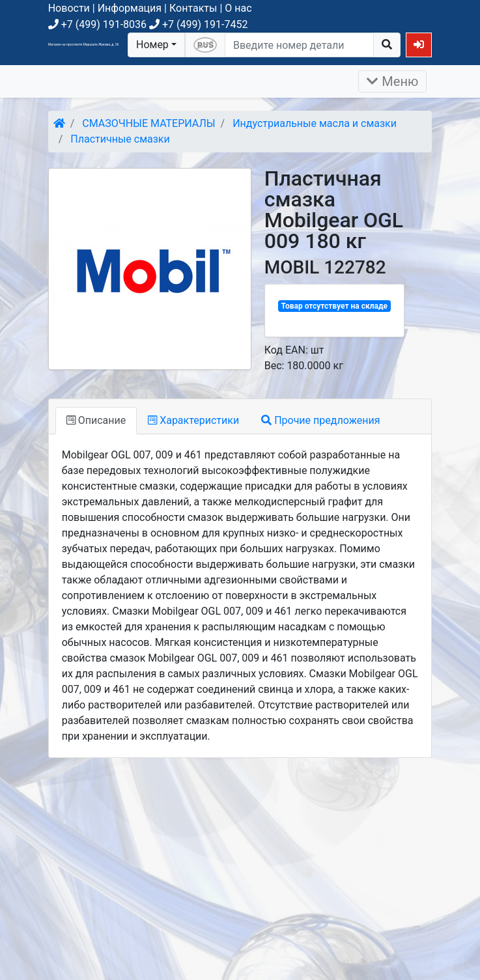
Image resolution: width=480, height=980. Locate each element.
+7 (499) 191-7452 (198, 24)
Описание (96, 420)
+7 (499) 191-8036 (97, 24)
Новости (69, 8)
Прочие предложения (320, 420)
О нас (238, 8)
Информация (130, 8)
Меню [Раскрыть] (392, 81)
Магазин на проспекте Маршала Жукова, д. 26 (84, 44)
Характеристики (193, 420)
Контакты (193, 8)
